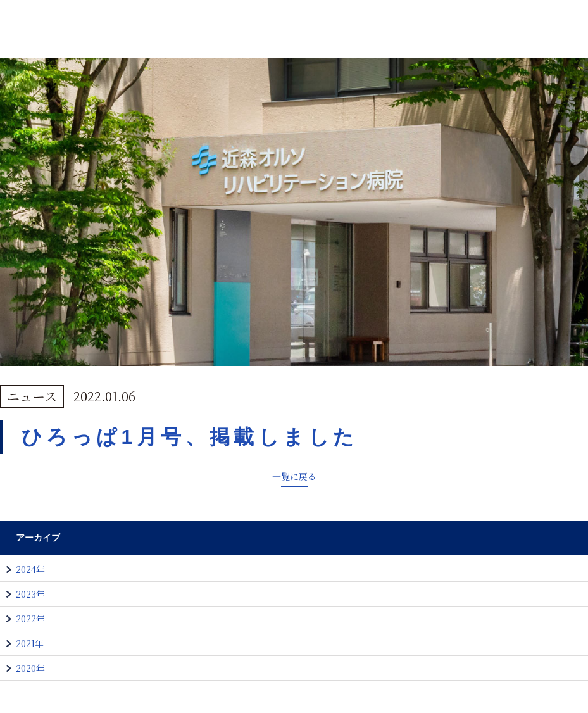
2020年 (30, 668)
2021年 (30, 643)
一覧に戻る (294, 476)
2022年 (30, 619)
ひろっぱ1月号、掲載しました (190, 437)
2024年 (30, 569)
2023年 (30, 594)
